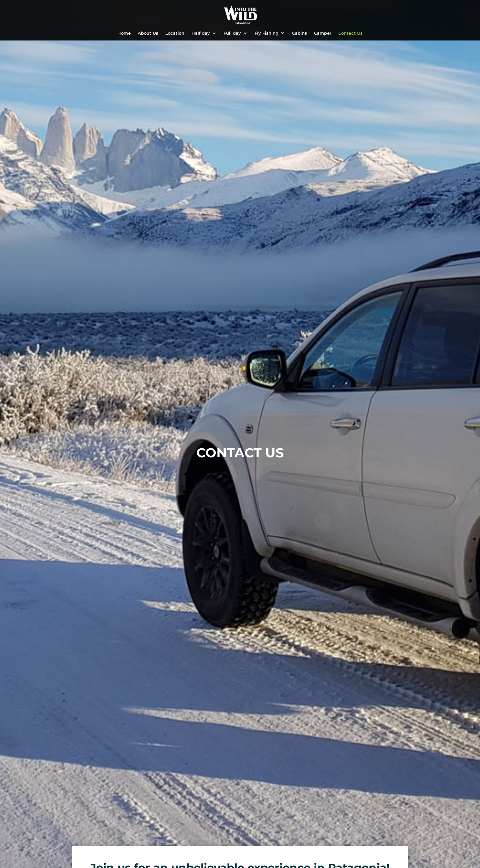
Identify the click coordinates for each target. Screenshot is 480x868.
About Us (148, 33)
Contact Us (350, 33)
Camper (323, 33)
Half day (201, 33)
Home (124, 33)
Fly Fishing (267, 33)
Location (175, 33)
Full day (232, 33)
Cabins (300, 33)
